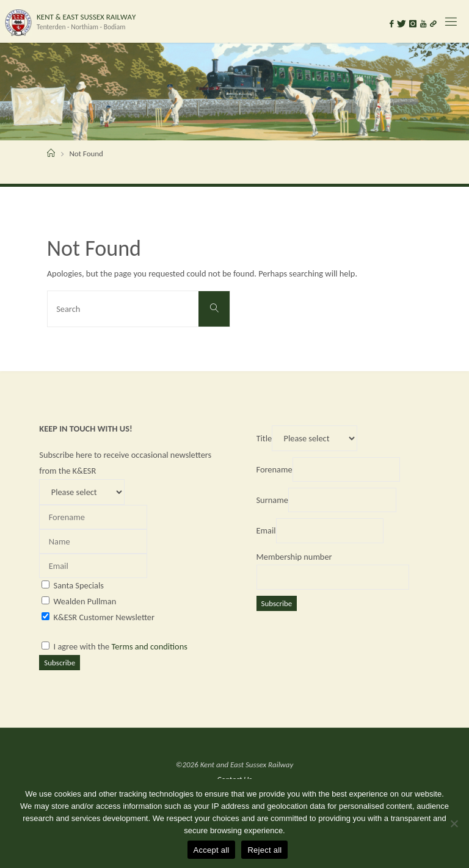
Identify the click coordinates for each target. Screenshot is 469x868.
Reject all (264, 850)
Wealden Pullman (85, 601)
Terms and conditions (150, 646)
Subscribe (60, 663)
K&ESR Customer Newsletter (104, 617)
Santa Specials (79, 585)
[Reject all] (454, 823)
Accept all (212, 850)
